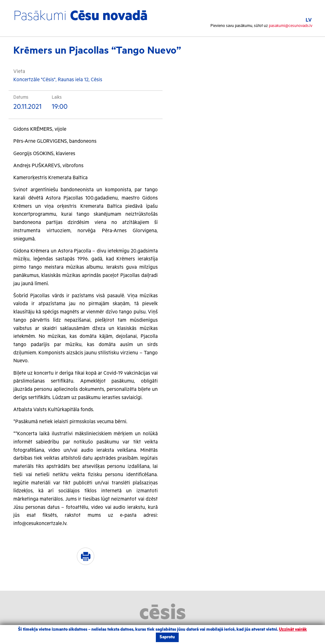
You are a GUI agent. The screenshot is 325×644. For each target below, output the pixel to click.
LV (309, 20)
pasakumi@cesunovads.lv (291, 26)
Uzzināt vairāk (293, 630)
